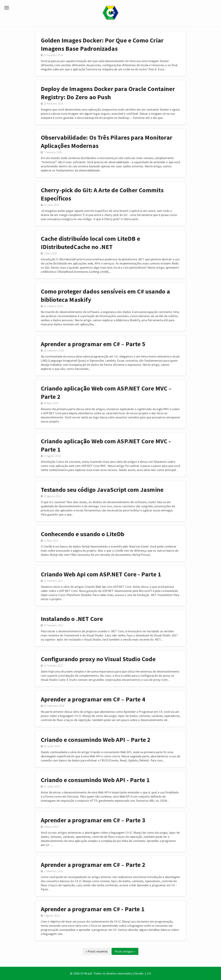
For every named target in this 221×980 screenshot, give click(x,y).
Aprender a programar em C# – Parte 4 (93, 699)
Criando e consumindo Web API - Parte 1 (95, 780)
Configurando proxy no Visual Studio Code (98, 659)
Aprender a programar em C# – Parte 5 (93, 344)
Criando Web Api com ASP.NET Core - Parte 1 (101, 574)
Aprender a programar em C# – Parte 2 (93, 865)
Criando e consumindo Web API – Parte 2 (96, 740)
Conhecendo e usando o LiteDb (83, 534)
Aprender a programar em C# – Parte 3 (93, 820)
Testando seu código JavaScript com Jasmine (102, 490)
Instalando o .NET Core (72, 619)
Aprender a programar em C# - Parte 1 (93, 909)
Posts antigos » (125, 951)
